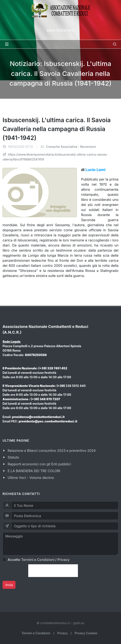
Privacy (63, 560)
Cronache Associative (62, 147)
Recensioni (88, 147)
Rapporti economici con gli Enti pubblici (39, 464)
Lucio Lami (96, 170)
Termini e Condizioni (38, 560)
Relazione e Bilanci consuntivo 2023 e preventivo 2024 (52, 451)
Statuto (13, 457)
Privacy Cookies (86, 633)
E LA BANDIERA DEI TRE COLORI (34, 471)
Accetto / (39, 560)
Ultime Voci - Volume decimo (31, 478)
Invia (9, 585)
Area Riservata (60, 30)
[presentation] (53, 571)
